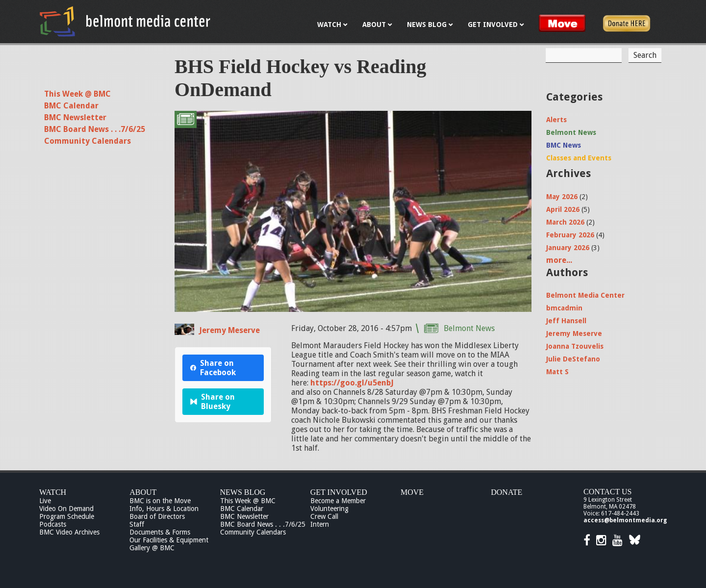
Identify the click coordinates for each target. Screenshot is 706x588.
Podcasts (53, 524)
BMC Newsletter (75, 117)
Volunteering (329, 509)
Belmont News (469, 328)
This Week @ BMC (77, 94)
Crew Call (324, 516)
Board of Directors (157, 516)
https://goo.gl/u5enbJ (352, 383)
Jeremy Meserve (229, 330)
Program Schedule (67, 516)
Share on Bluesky (213, 402)
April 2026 (563, 209)
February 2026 (570, 235)
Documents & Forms (160, 532)
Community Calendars (88, 141)
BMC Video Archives (69, 532)
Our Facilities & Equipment (169, 540)
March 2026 (565, 222)
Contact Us (607, 492)
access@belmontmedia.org (625, 520)
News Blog (243, 492)
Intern (320, 524)
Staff (137, 524)
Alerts (556, 120)
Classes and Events (579, 158)
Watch (53, 492)
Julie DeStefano (573, 359)
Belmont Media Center (585, 295)
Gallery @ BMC (152, 548)
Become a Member (338, 501)
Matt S (557, 372)
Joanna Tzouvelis (575, 346)
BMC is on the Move (160, 501)
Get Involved (339, 492)
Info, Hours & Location (164, 509)
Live (45, 501)
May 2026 (562, 197)
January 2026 (568, 248)
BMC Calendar (71, 106)
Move (412, 492)
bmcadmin (564, 308)
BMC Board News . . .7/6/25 (95, 129)
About (143, 492)
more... (559, 260)
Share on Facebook (213, 368)
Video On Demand (66, 509)
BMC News (564, 145)
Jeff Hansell (566, 321)
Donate (506, 492)
